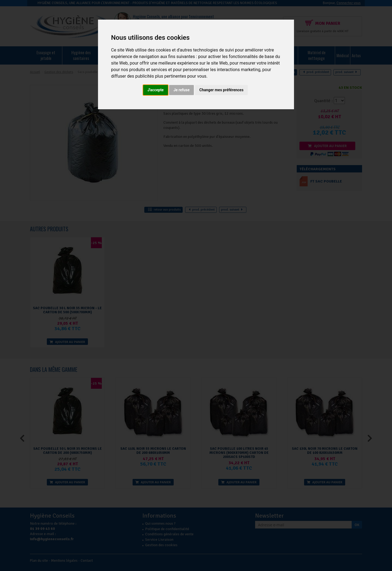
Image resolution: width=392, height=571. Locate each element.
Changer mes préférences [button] (221, 90)
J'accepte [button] (156, 90)
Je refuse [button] (181, 90)
